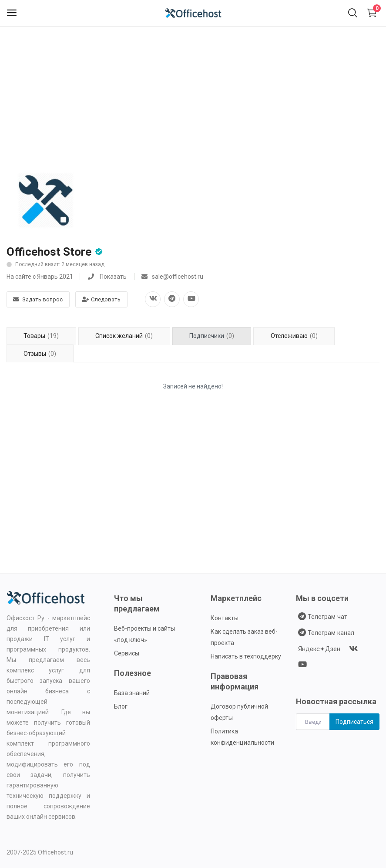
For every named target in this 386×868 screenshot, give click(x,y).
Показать (113, 277)
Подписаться (354, 722)
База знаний (132, 693)
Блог (121, 706)
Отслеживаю (294, 336)
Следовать (101, 299)
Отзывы (40, 354)
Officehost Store (49, 252)
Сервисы (127, 653)
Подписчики (212, 336)
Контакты (225, 618)
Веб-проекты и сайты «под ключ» (144, 634)
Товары (41, 336)
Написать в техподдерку (246, 656)
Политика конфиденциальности (242, 737)
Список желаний (124, 336)
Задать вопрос (38, 299)
